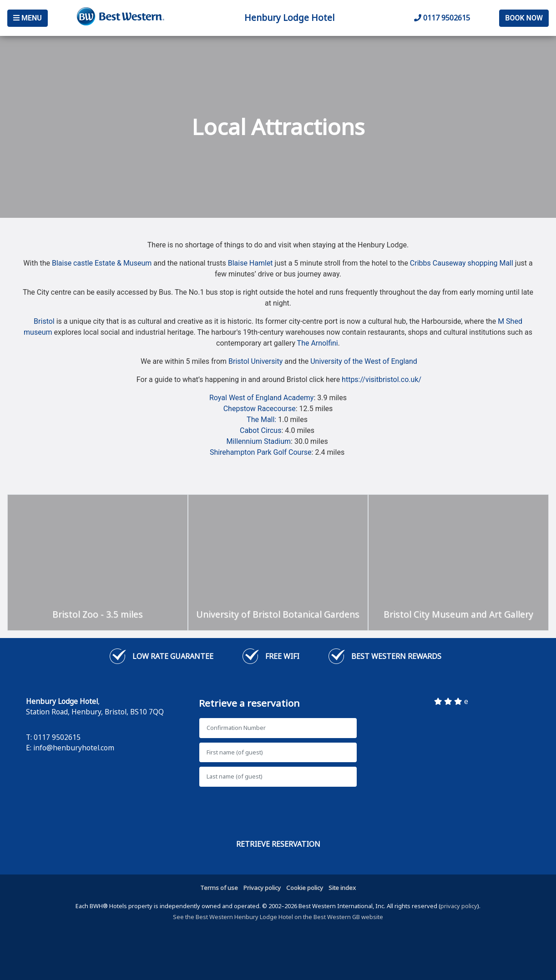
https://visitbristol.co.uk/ (382, 379)
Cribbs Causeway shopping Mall (462, 263)
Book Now (524, 18)
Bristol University (255, 361)
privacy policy (459, 906)
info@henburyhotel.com (74, 748)
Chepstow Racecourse (260, 409)
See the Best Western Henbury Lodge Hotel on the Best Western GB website (278, 917)
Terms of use (219, 888)
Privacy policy (262, 888)
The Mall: (262, 420)
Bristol (44, 321)
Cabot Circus (260, 430)
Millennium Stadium (258, 441)
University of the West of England (364, 361)
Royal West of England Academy (261, 398)
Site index (342, 888)
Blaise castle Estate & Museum (102, 263)
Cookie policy (305, 888)
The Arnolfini (318, 343)
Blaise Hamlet (250, 263)
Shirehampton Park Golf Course (261, 452)
